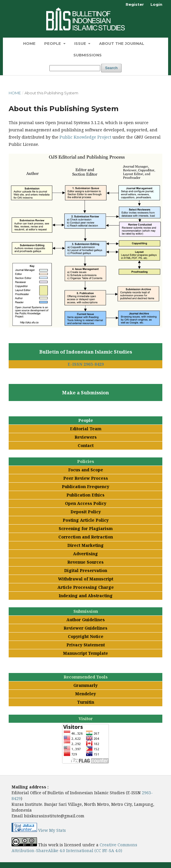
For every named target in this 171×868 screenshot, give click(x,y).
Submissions (88, 55)
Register (135, 4)
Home (29, 43)
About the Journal (122, 43)
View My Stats (52, 830)
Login (156, 4)
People (53, 43)
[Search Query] (75, 68)
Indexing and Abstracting (86, 596)
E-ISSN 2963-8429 (86, 364)
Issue (81, 43)
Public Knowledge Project (85, 137)
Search (111, 68)
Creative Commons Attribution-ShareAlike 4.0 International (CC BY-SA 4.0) (74, 848)
